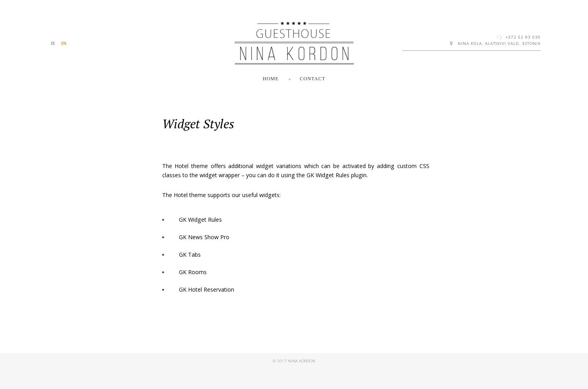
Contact (312, 79)
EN (64, 44)
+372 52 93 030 (523, 37)
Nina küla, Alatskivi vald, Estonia (499, 44)
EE (53, 44)
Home (271, 79)
